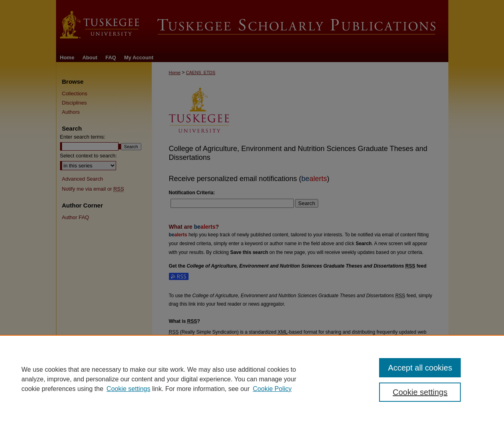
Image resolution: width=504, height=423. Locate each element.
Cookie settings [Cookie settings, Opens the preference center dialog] (420, 392)
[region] (252, 379)
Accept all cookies (420, 368)
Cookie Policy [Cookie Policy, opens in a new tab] (272, 389)
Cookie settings (128, 389)
